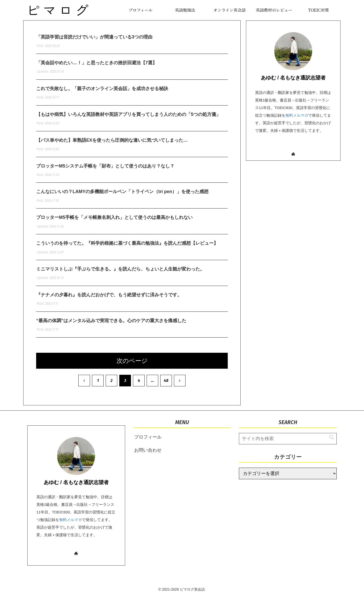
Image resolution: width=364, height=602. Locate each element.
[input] (288, 444)
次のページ (132, 366)
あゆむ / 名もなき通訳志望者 (293, 78)
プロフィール (148, 442)
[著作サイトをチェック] (293, 154)
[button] (329, 442)
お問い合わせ (148, 455)
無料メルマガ (297, 115)
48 (166, 386)
